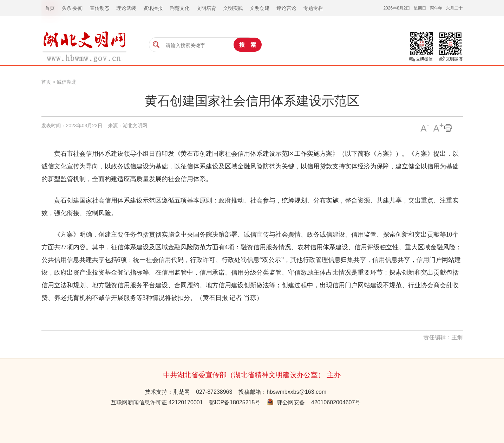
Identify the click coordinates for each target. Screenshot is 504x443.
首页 (46, 82)
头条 (67, 8)
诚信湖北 (66, 82)
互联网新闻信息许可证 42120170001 (157, 402)
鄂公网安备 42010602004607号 (313, 402)
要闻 (78, 8)
